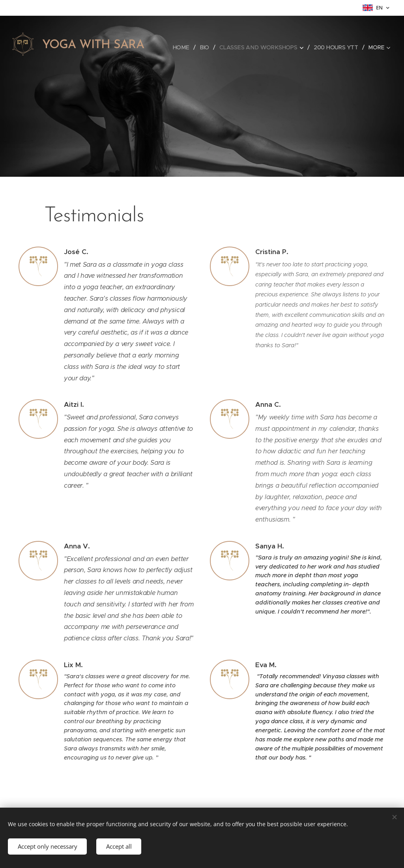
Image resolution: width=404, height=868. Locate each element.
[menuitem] (183, 47)
